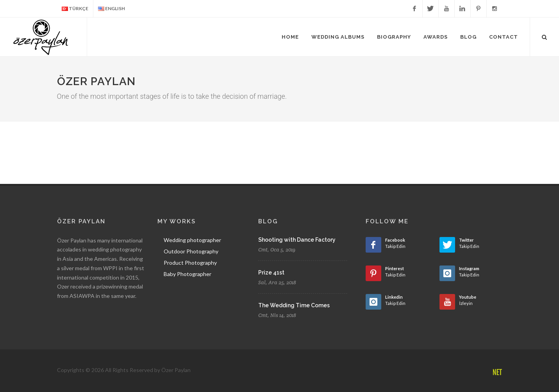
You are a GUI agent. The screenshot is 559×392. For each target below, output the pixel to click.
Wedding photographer (192, 240)
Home (290, 37)
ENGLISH (112, 9)
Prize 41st (271, 273)
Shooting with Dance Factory (297, 240)
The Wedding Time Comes (294, 305)
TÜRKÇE (75, 9)
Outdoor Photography (191, 251)
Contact (504, 37)
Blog (468, 37)
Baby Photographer (188, 274)
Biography (394, 37)
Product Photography (190, 263)
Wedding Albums (338, 37)
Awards (436, 37)
